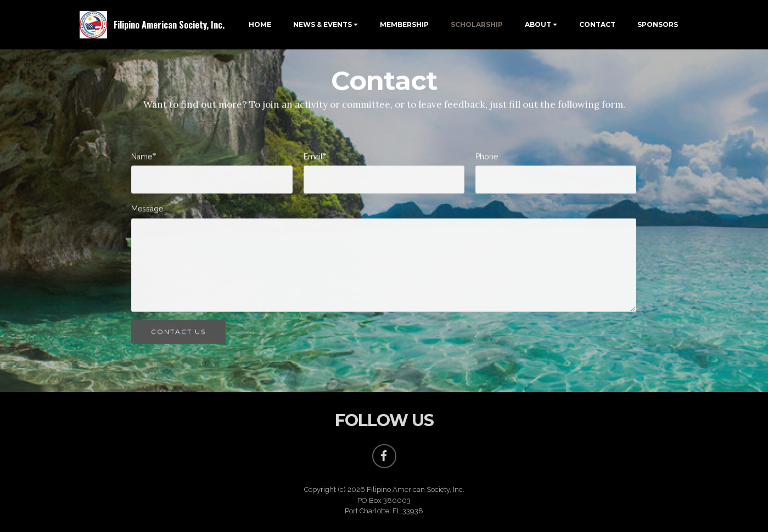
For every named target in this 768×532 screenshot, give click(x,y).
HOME (260, 24)
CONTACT (597, 24)
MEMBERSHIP (404, 24)
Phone (487, 158)
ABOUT (538, 24)
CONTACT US (178, 334)
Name (142, 157)
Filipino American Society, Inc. (169, 25)
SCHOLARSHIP (477, 24)
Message (147, 210)
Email (313, 157)
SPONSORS (658, 24)
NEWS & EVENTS (323, 24)
